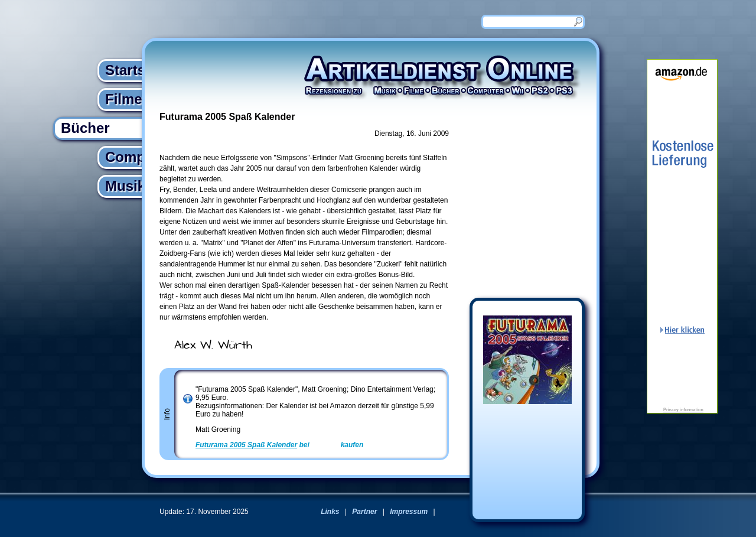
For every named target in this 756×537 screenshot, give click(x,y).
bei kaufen (279, 445)
